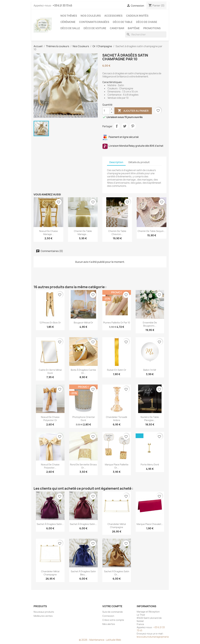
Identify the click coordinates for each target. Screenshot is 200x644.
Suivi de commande (113, 612)
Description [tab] (116, 162)
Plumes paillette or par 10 (117, 323)
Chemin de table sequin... (152, 231)
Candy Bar (117, 28)
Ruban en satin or (117, 370)
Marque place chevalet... (150, 524)
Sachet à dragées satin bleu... (83, 573)
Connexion (108, 616)
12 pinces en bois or (50, 323)
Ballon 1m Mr (150, 370)
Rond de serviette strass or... (83, 466)
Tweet (125, 126)
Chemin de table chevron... (117, 233)
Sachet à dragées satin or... (117, 573)
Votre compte (112, 606)
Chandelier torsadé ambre (117, 419)
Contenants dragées (94, 22)
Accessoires (113, 16)
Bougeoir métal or (83, 323)
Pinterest (133, 126)
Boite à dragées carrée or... (83, 371)
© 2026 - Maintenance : (92, 640)
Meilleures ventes (43, 616)
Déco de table (123, 22)
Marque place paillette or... (117, 466)
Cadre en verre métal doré (50, 371)
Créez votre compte (113, 620)
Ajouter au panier (133, 111)
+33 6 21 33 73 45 (62, 5)
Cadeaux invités (137, 16)
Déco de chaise (147, 22)
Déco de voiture (95, 28)
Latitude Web (114, 640)
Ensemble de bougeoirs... (150, 324)
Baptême (134, 28)
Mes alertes (109, 624)
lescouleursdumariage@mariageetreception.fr (162, 637)
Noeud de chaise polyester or (50, 419)
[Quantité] (106, 111)
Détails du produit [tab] (139, 162)
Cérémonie (68, 22)
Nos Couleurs (91, 16)
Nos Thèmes (69, 16)
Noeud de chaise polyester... (50, 466)
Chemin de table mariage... (83, 233)
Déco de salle (70, 28)
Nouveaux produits (44, 612)
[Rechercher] (146, 34)
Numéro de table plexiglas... (150, 419)
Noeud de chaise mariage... (49, 233)
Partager (117, 126)
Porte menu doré (150, 465)
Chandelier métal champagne (117, 526)
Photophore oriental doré (83, 419)
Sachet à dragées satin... (50, 524)
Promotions (152, 28)
